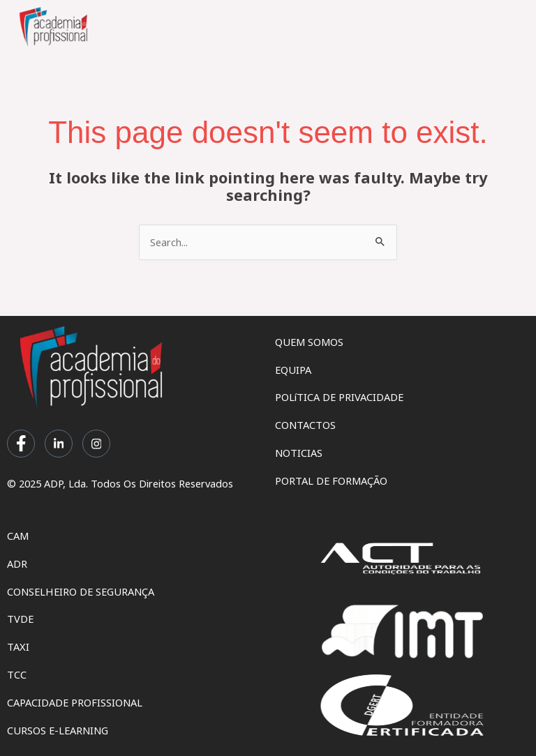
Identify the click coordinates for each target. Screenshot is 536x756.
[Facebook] (21, 444)
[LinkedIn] (59, 444)
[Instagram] (96, 444)
